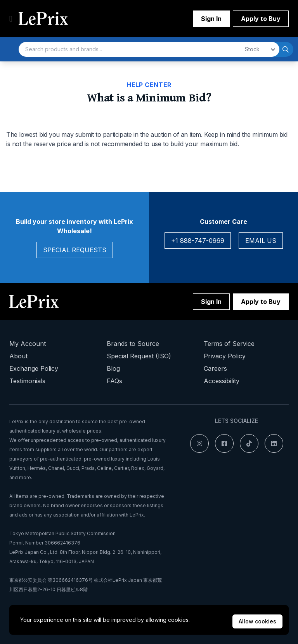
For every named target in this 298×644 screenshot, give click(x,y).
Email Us (261, 241)
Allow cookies (257, 621)
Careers (215, 368)
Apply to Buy (261, 19)
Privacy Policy (225, 356)
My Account (28, 344)
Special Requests (75, 250)
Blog (113, 368)
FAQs (114, 381)
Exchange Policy (34, 368)
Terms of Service (229, 344)
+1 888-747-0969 (198, 241)
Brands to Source (133, 344)
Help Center (149, 85)
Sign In (211, 19)
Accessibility (222, 381)
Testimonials (27, 381)
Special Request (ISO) (139, 356)
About (18, 356)
